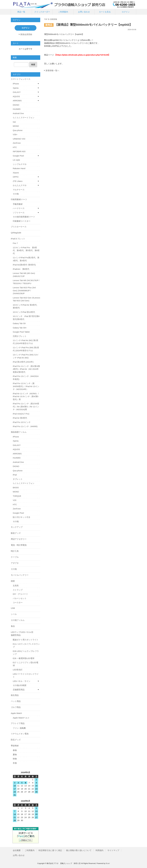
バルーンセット (20, 598)
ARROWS (17, 101)
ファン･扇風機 (19, 728)
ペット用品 (16, 701)
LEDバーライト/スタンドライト (26, 675)
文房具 (16, 586)
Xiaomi (16, 173)
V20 (15, 500)
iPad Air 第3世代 (20, 418)
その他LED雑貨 (20, 685)
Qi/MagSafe (16, 233)
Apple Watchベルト (21, 718)
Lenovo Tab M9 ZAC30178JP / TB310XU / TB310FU (26, 282)
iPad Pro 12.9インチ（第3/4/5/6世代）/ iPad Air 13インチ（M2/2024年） (26, 386)
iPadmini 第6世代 (21, 269)
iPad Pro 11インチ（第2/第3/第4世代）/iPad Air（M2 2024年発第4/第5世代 (26, 369)
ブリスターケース (19, 227)
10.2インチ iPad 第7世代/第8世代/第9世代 (26, 318)
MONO (16, 126)
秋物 (15, 759)
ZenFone (17, 143)
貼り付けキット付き (22, 517)
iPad (15, 475)
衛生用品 (15, 695)
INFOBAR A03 (19, 151)
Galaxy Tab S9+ (20, 328)
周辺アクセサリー (19, 539)
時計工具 (15, 551)
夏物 (15, 755)
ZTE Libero (18, 181)
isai (14, 122)
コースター (18, 603)
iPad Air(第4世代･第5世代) (24, 265)
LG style (16, 160)
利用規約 (99, 850)
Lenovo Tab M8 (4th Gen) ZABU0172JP (24, 275)
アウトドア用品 (18, 723)
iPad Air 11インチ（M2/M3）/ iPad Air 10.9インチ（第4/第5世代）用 (26, 396)
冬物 (15, 763)
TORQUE (17, 496)
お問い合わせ (84, 12)
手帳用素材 (18, 204)
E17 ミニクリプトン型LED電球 (26, 664)
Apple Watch (16, 713)
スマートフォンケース (21, 79)
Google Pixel (18, 156)
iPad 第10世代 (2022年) (23, 362)
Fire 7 (15, 243)
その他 (16, 194)
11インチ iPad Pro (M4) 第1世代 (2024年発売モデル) (26, 349)
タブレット (18, 479)
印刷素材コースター (22, 221)
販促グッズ (16, 533)
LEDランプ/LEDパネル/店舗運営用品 (22, 634)
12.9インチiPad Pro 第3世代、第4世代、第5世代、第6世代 (26, 250)
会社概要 (17, 850)
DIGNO (16, 105)
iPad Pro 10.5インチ (22, 422)
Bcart (108, 863)
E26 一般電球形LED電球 (24, 658)
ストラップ (18, 590)
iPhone (16, 84)
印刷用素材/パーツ (19, 199)
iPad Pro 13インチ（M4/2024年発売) (26, 378)
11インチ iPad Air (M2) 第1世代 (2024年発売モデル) (26, 342)
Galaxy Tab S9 (19, 323)
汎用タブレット (20, 336)
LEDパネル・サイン (22, 681)
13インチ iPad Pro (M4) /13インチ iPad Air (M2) (26, 356)
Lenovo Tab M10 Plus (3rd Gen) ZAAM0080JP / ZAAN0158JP (24, 290)
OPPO (16, 177)
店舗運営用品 (19, 690)
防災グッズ (16, 740)
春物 (15, 750)
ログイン (126, 12)
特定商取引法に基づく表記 (50, 850)
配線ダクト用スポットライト (26, 640)
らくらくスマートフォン (24, 118)
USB (13, 608)
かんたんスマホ (20, 185)
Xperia (16, 88)
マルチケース (19, 190)
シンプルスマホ (20, 164)
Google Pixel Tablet (21, 332)
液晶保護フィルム (19, 432)
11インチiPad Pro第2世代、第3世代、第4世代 (26, 259)
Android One (18, 113)
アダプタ (15, 563)
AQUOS (16, 96)
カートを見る (105, 12)
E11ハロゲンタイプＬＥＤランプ (26, 645)
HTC (15, 147)
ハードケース (19, 208)
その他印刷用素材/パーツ (24, 217)
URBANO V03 (19, 139)
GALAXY (17, 92)
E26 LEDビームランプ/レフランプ (26, 653)
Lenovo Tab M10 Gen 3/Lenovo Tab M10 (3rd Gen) (26, 299)
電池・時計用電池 (19, 545)
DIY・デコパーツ (20, 594)
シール (14, 614)
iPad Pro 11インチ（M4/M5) (25, 426)
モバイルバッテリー (20, 575)
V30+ (15, 134)
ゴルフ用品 (16, 707)
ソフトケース (19, 213)
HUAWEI (17, 109)
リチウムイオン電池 (20, 734)
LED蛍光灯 (18, 670)
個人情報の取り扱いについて (79, 850)
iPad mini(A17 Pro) (21, 414)
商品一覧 (21, 12)
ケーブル (15, 557)
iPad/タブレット (18, 239)
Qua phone (18, 130)
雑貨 (13, 581)
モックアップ (17, 527)
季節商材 (15, 746)
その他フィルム (18, 620)
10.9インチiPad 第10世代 (24, 312)
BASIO (16, 488)
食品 (13, 626)
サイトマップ (113, 850)
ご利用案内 (63, 12)
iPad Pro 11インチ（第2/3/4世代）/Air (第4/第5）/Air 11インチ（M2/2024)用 (26, 406)
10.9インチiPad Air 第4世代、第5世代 (26, 306)
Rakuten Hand (19, 168)
